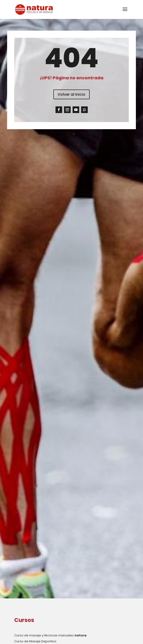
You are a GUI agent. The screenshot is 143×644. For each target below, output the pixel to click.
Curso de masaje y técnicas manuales (50, 635)
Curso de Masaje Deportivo (35, 641)
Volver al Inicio (71, 94)
